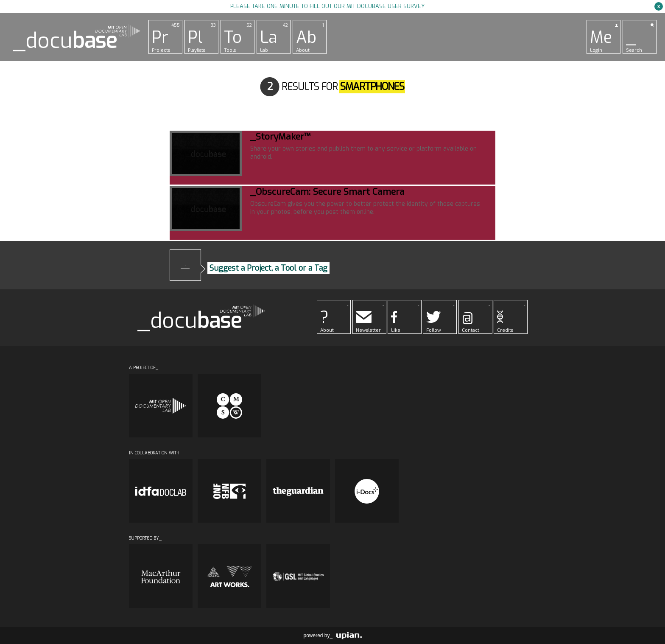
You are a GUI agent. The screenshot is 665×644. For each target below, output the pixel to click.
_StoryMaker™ (280, 137)
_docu (65, 41)
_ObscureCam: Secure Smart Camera (327, 192)
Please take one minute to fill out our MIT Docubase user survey (327, 6)
